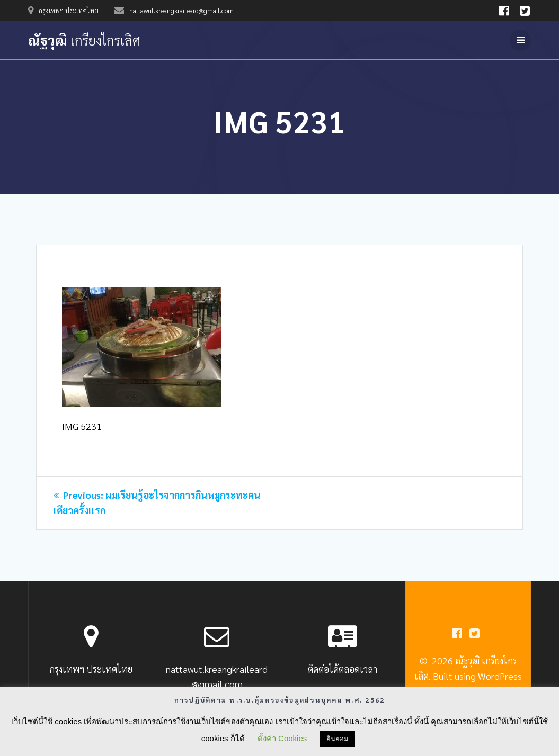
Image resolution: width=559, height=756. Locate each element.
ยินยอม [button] (338, 739)
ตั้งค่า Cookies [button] (282, 738)
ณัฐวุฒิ (84, 40)
